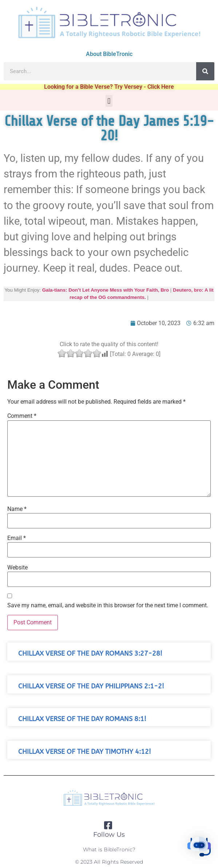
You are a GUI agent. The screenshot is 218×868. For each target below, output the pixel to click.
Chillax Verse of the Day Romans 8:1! (82, 719)
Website (17, 568)
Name (17, 509)
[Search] (205, 71)
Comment (22, 416)
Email (17, 538)
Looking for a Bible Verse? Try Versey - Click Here (109, 87)
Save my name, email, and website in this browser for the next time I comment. (108, 605)
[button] (109, 101)
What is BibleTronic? (109, 849)
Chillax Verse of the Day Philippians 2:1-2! (91, 686)
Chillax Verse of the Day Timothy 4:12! (85, 752)
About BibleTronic (109, 54)
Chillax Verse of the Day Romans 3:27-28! (90, 654)
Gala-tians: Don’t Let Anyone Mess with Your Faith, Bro (106, 290)
